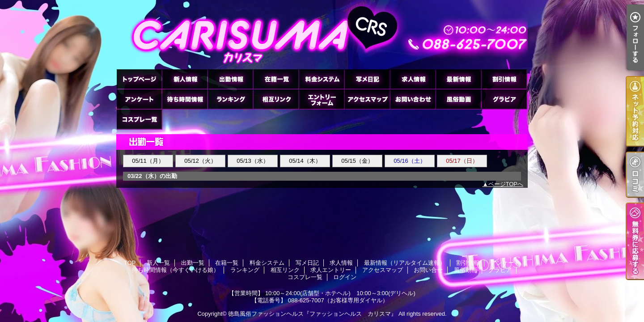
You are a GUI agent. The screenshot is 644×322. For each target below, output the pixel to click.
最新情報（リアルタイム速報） (458, 79)
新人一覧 (185, 79)
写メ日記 (367, 79)
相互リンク (276, 99)
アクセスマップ (367, 99)
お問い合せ (413, 99)
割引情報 (504, 79)
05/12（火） (200, 161)
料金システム (322, 79)
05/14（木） (305, 161)
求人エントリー (322, 99)
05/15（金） (357, 161)
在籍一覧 (276, 79)
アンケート (139, 99)
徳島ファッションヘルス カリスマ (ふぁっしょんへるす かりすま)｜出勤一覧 (322, 35)
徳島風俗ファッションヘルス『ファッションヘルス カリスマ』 (312, 314)
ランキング (230, 99)
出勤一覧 (230, 79)
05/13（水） (253, 161)
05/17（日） (462, 161)
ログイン (345, 277)
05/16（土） (410, 161)
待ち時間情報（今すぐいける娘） (185, 99)
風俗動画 (458, 99)
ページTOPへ (506, 184)
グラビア (504, 99)
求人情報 (413, 79)
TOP (139, 79)
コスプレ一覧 (139, 119)
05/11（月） (148, 161)
